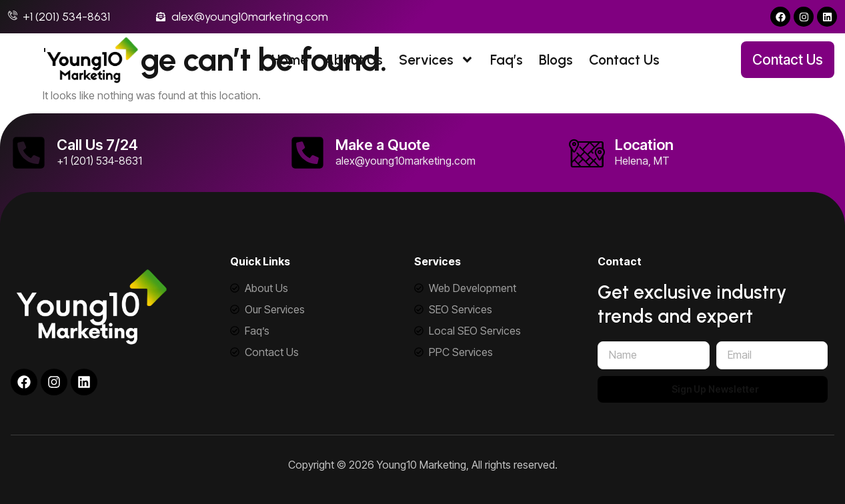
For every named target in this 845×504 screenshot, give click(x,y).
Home (290, 60)
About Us (353, 60)
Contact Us (624, 60)
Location (644, 145)
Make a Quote (383, 145)
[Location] (587, 153)
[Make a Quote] (307, 153)
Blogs (556, 60)
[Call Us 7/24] (29, 153)
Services (437, 60)
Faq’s (507, 60)
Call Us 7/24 (97, 145)
